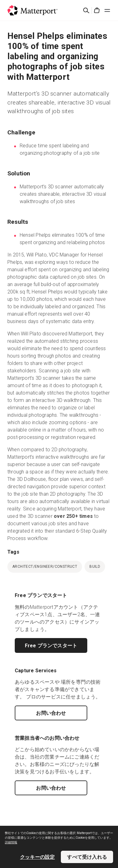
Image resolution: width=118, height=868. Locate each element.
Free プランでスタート (51, 645)
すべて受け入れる (87, 857)
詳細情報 (11, 842)
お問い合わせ (51, 713)
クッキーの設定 (37, 857)
